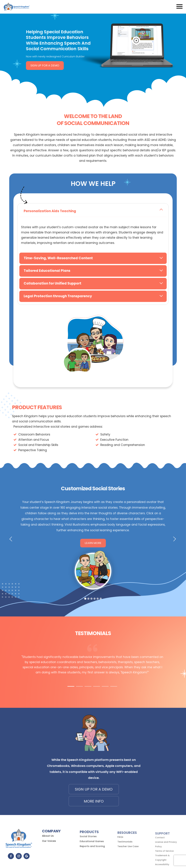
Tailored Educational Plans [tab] (47, 271)
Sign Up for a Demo (45, 65)
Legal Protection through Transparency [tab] (58, 296)
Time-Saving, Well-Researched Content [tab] (58, 258)
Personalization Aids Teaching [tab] (50, 211)
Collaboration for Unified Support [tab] (53, 283)
